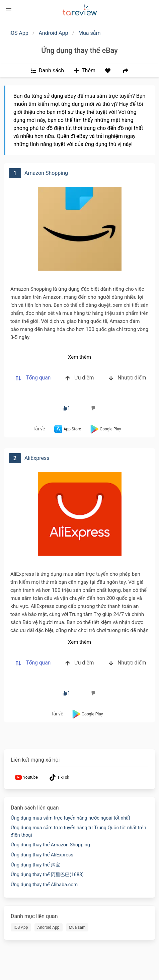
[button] (9, 10)
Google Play (105, 429)
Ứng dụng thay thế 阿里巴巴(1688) (47, 875)
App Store (67, 429)
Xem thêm (79, 357)
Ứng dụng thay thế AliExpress (42, 855)
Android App (53, 33)
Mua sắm (89, 33)
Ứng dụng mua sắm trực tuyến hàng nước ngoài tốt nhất (70, 818)
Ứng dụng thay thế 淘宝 (35, 865)
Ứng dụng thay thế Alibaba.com (44, 885)
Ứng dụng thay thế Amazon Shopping (50, 845)
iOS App (19, 33)
